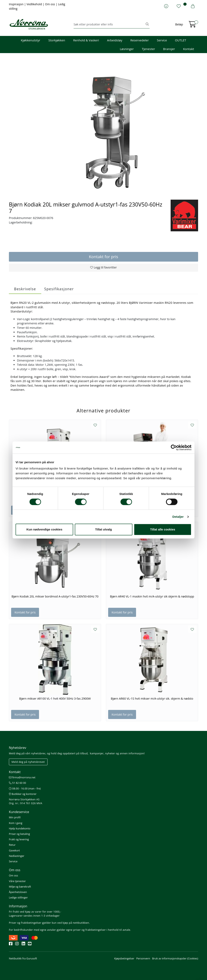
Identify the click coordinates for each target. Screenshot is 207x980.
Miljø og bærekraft (20, 887)
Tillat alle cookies (163, 529)
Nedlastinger (17, 856)
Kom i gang (16, 823)
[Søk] (109, 24)
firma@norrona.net (22, 777)
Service (162, 40)
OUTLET (181, 40)
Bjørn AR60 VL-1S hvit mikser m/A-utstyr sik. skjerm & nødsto (152, 699)
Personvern (143, 958)
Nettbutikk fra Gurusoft (23, 958)
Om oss (50, 4)
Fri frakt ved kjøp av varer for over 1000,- (35, 912)
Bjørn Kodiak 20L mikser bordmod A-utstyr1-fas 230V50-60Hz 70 (55, 596)
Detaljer (178, 517)
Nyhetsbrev (18, 748)
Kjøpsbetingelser (124, 958)
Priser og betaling (19, 834)
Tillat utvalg (103, 529)
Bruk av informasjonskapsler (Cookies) (175, 958)
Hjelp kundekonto (20, 828)
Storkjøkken (57, 40)
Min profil (15, 817)
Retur (12, 845)
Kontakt (189, 49)
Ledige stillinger (18, 897)
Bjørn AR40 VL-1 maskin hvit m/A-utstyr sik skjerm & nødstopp (152, 596)
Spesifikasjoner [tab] (59, 289)
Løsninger (127, 49)
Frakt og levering (19, 839)
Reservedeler (140, 40)
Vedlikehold (35, 4)
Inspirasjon (17, 4)
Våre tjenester (17, 881)
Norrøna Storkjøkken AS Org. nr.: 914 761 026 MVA (26, 801)
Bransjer (169, 49)
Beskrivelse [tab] (25, 289)
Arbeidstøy (115, 40)
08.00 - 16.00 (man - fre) (25, 788)
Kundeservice (19, 812)
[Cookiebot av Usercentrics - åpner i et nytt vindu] (174, 448)
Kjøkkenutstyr (31, 40)
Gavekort (14, 850)
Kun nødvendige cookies (44, 529)
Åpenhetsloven (18, 892)
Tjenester (148, 49)
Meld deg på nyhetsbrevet (28, 762)
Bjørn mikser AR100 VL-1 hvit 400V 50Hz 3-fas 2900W (55, 699)
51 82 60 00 (17, 783)
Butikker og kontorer (23, 794)
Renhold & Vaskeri (86, 40)
